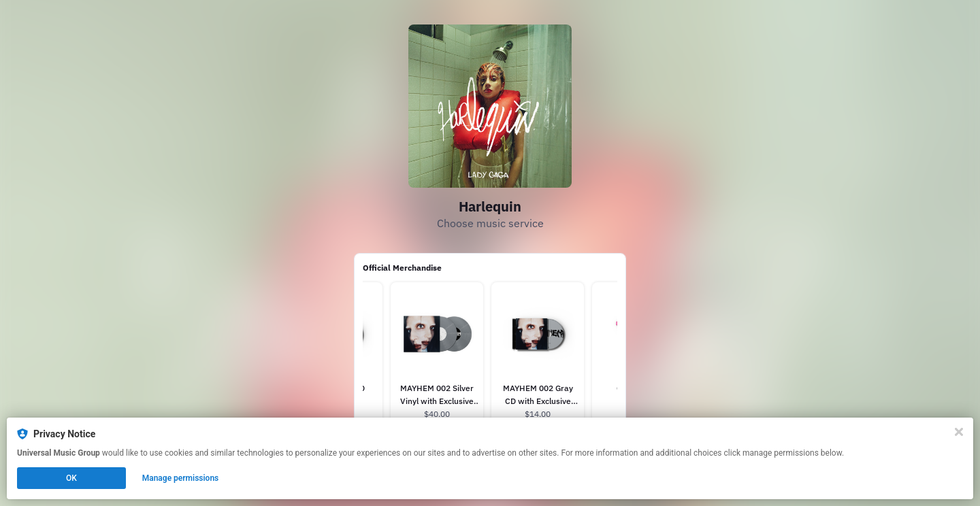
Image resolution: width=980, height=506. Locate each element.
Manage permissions (181, 478)
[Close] (959, 432)
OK (71, 478)
